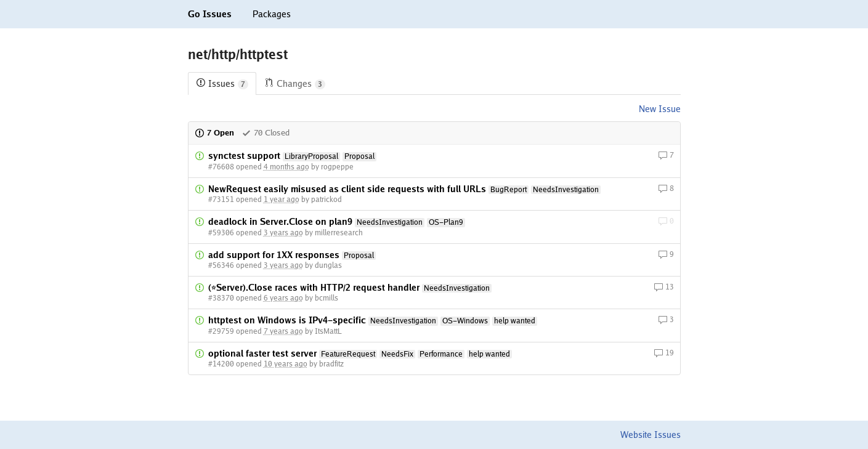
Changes (295, 84)
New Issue (660, 109)
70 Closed (266, 133)
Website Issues (651, 435)
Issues (222, 84)
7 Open (214, 133)
